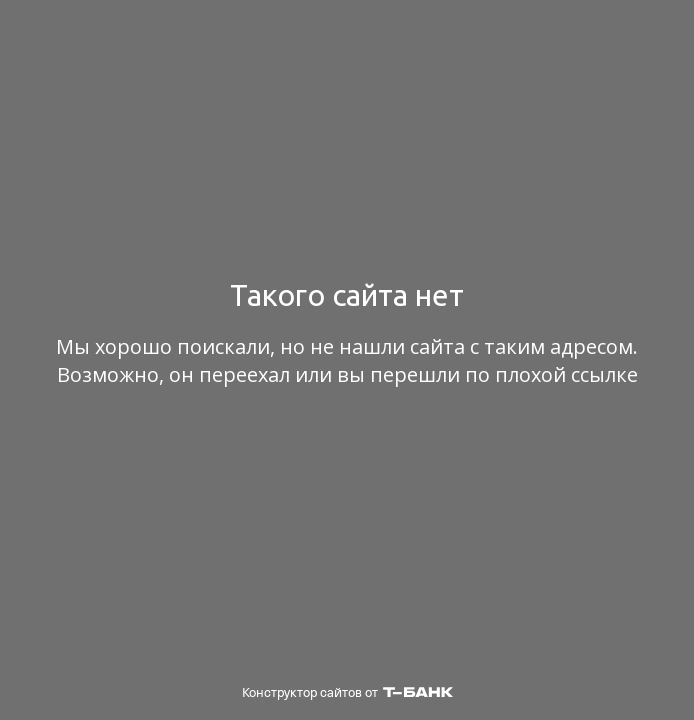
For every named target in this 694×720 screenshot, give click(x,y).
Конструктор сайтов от (347, 692)
